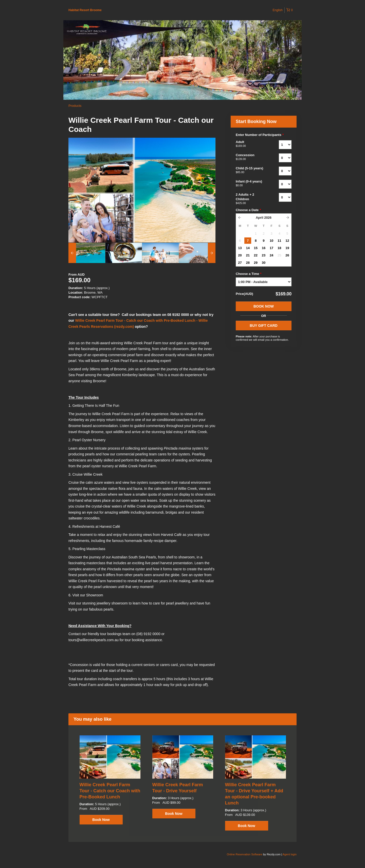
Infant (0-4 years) (251, 184)
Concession (251, 157)
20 (240, 255)
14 (248, 248)
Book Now (264, 306)
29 (256, 263)
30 (264, 263)
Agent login (290, 854)
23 (264, 255)
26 (287, 255)
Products (75, 106)
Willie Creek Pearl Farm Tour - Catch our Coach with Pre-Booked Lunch (110, 791)
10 (271, 241)
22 (256, 255)
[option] (87, 253)
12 (287, 241)
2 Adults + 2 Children (251, 199)
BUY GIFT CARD (263, 326)
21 (248, 255)
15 (256, 248)
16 (264, 248)
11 (279, 241)
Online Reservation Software (245, 854)
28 (248, 263)
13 (240, 248)
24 (271, 255)
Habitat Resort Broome (85, 10)
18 (279, 248)
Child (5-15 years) (251, 170)
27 (240, 263)
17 (271, 248)
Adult (251, 144)
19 (287, 248)
